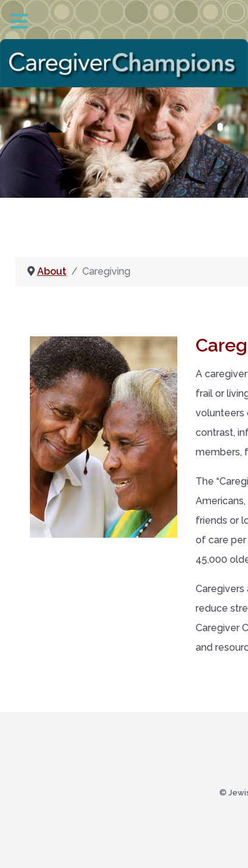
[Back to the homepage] (124, 63)
